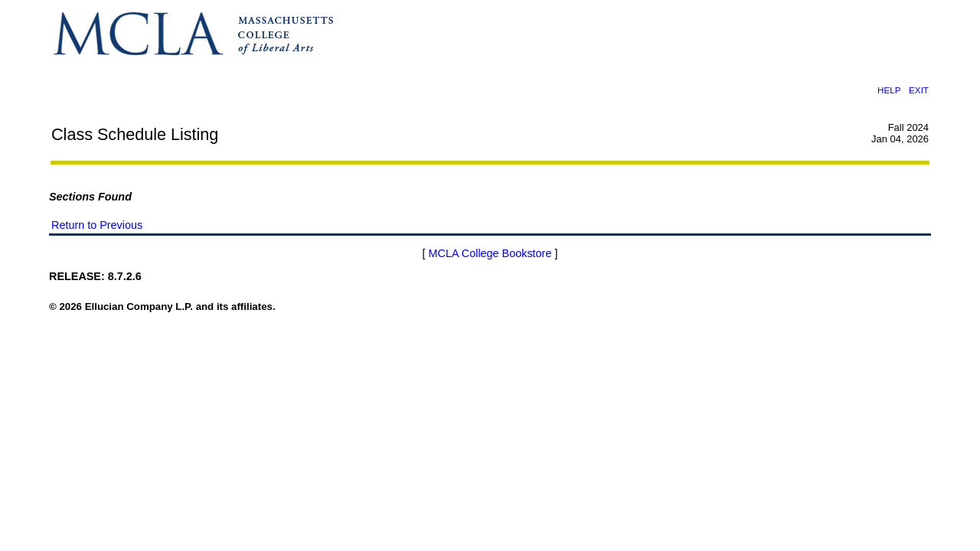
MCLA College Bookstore (490, 253)
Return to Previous (97, 225)
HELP (889, 90)
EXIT (919, 90)
